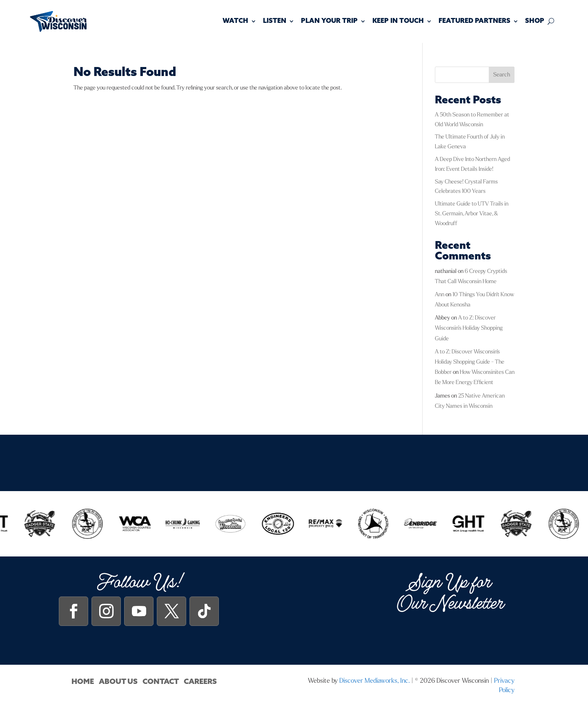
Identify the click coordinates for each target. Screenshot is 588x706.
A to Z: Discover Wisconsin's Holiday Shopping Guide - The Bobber (470, 362)
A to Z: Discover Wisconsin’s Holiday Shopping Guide (469, 328)
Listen (275, 21)
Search (502, 75)
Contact (161, 681)
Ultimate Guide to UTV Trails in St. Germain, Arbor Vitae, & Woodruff (472, 213)
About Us (118, 681)
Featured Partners (474, 21)
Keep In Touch (398, 21)
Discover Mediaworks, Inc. (374, 680)
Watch (235, 21)
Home (83, 681)
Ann (440, 294)
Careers (200, 681)
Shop (535, 21)
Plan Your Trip (329, 21)
